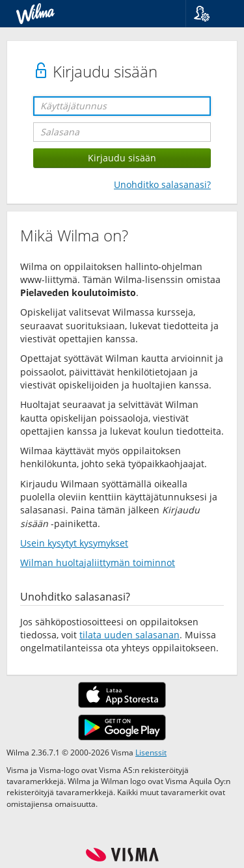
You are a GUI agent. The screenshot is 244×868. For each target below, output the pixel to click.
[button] (210, 14)
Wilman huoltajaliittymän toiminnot (98, 563)
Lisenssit (151, 752)
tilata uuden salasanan (129, 635)
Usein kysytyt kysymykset (74, 543)
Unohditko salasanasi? (162, 184)
